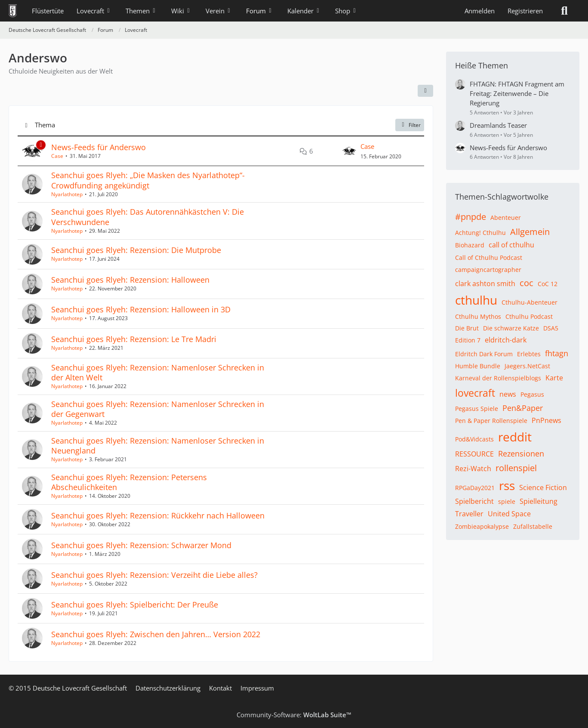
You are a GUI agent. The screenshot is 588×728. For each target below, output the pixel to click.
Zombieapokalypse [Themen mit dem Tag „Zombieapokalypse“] (482, 526)
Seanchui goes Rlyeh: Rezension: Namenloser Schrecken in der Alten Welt (158, 372)
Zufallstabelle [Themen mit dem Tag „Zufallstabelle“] (533, 526)
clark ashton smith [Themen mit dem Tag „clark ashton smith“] (485, 284)
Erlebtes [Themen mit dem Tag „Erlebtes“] (529, 354)
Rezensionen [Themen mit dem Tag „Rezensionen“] (521, 453)
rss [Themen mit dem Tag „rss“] (507, 485)
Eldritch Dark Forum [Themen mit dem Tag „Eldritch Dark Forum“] (484, 354)
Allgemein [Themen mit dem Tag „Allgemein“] (530, 232)
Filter (410, 125)
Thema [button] (45, 125)
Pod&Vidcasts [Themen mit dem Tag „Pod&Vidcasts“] (474, 439)
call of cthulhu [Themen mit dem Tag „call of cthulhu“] (511, 245)
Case (57, 156)
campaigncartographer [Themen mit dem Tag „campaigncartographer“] (488, 270)
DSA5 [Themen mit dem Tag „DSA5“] (551, 328)
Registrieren (525, 11)
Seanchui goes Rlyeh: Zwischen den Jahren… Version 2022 (156, 634)
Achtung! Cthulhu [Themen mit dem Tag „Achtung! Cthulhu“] (480, 233)
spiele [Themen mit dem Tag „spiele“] (507, 501)
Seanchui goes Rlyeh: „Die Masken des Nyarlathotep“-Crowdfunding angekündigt (148, 180)
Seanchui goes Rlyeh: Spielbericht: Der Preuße (135, 605)
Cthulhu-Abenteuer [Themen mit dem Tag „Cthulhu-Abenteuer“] (530, 302)
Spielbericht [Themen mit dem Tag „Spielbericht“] (474, 501)
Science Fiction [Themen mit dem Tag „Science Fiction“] (543, 487)
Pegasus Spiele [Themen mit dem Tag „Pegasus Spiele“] (477, 409)
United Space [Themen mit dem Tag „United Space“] (509, 514)
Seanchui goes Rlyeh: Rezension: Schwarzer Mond (141, 545)
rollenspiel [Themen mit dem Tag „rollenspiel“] (516, 468)
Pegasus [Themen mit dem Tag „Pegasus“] (532, 394)
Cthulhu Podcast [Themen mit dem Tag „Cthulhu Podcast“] (529, 316)
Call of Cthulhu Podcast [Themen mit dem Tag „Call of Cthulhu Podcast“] (489, 258)
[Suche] (564, 11)
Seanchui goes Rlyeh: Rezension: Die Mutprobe (136, 250)
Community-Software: (294, 715)
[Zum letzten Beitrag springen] (349, 151)
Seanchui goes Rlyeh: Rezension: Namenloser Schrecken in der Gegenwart (158, 409)
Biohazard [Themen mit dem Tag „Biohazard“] (470, 245)
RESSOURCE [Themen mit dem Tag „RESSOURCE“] (474, 454)
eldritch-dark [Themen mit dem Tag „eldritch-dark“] (506, 340)
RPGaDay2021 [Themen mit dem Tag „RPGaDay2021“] (475, 488)
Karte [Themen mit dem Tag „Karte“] (554, 378)
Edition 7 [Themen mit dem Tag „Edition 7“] (468, 340)
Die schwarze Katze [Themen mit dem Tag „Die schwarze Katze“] (511, 328)
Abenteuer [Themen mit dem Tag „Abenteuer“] (506, 217)
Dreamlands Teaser (498, 125)
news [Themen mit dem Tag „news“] (508, 394)
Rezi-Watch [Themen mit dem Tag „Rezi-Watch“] (473, 469)
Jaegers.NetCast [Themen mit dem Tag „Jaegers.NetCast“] (527, 366)
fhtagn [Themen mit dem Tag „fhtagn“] (557, 353)
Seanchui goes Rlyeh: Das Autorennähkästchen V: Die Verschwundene (148, 217)
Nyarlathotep (67, 194)
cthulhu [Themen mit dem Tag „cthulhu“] (476, 300)
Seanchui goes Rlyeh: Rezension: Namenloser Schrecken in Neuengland (158, 446)
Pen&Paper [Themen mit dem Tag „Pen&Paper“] (523, 408)
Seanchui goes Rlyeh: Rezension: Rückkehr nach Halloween (158, 515)
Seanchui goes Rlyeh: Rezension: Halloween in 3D (141, 309)
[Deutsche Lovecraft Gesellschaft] (13, 11)
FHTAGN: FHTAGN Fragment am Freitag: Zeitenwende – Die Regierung (517, 93)
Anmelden (480, 11)
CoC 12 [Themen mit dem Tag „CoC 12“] (548, 284)
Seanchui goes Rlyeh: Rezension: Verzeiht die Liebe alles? (154, 575)
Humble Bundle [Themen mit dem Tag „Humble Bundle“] (478, 366)
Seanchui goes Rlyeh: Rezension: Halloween (130, 280)
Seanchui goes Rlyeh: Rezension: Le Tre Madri (134, 339)
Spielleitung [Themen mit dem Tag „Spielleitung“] (539, 501)
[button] (425, 91)
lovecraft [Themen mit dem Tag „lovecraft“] (475, 393)
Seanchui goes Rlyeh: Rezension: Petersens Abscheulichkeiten (129, 482)
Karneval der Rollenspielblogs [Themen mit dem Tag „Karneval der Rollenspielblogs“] (498, 378)
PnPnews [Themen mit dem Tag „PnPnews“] (546, 420)
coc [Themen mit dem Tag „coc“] (526, 283)
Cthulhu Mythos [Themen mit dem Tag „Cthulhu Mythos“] (478, 316)
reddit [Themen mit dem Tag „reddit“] (515, 437)
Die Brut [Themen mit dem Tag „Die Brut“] (467, 328)
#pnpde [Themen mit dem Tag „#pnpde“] (471, 217)
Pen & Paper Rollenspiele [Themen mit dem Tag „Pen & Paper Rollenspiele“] (491, 421)
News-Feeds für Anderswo (99, 147)
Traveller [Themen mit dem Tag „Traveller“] (469, 514)
